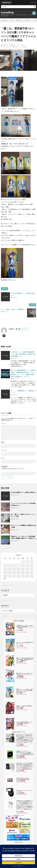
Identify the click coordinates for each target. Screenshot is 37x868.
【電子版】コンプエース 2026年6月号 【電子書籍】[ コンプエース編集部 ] (25, 627)
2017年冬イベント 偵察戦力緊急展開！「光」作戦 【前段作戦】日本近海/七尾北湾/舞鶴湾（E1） (23, 354)
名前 (3, 442)
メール (4, 450)
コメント (4, 423)
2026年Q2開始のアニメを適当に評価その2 (23, 492)
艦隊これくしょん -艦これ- (18, 45)
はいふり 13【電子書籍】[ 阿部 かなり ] (25, 643)
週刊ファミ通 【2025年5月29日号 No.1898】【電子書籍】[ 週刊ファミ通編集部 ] (25, 659)
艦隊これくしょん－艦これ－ (20, 47)
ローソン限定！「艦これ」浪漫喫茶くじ (13, 309)
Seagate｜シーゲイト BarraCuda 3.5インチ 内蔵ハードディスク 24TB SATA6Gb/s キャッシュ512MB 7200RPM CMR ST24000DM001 (25, 753)
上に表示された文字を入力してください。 (13, 469)
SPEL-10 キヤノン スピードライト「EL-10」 (25, 791)
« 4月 (4, 579)
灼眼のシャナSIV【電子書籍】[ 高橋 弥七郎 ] (25, 707)
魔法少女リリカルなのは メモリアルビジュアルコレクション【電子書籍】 (25, 675)
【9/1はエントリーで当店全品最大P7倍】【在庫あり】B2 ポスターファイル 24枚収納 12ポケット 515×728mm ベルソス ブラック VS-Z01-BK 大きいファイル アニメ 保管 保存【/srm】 (25, 766)
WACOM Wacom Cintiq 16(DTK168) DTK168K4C (23, 779)
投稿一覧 (24, 329)
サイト (3, 458)
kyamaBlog (7, 12)
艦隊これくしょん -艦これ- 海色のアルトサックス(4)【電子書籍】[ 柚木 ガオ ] (25, 691)
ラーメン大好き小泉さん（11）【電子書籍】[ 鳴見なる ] (25, 723)
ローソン (9, 47)
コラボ (4, 47)
